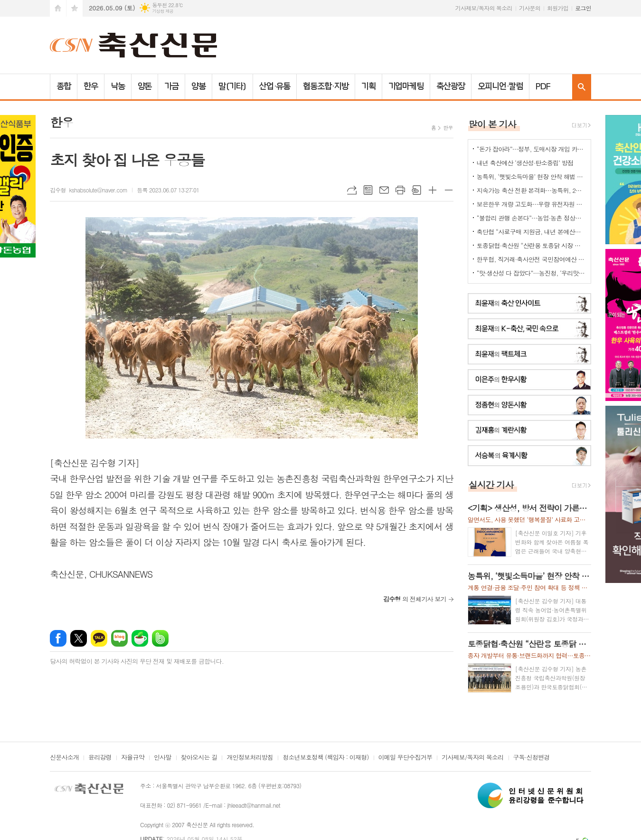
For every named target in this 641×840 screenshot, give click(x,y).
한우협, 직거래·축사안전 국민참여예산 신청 (531, 259)
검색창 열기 (582, 87)
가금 (171, 86)
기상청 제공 (163, 11)
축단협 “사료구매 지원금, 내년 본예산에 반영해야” (531, 232)
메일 (384, 190)
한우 (91, 86)
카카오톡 (99, 638)
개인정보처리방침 (250, 758)
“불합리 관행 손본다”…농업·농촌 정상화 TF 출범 (531, 218)
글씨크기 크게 (433, 190)
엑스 (79, 638)
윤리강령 (100, 758)
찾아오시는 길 (199, 758)
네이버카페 (140, 638)
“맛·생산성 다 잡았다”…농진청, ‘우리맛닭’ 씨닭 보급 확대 (531, 273)
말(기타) (232, 86)
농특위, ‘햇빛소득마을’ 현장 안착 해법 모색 (531, 177)
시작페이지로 (58, 8)
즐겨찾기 (75, 8)
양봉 (198, 86)
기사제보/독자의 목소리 (484, 8)
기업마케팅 (406, 86)
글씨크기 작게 (449, 190)
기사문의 (530, 8)
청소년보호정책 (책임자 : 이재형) (325, 758)
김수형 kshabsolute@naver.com (89, 190)
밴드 (160, 638)
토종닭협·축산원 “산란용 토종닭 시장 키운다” (531, 245)
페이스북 (58, 638)
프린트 (400, 190)
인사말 (163, 758)
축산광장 (451, 86)
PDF (543, 86)
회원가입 (558, 8)
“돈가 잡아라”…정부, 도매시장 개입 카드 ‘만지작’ (531, 149)
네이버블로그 (119, 638)
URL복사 (352, 190)
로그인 (583, 8)
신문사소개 (64, 758)
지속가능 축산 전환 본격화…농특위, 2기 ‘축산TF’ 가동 (531, 190)
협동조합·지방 (325, 86)
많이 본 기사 (492, 124)
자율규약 (133, 758)
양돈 (145, 86)
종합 (64, 86)
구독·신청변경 (532, 758)
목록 (368, 190)
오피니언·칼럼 (500, 86)
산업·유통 (275, 86)
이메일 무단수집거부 (405, 758)
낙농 (118, 86)
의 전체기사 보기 (415, 599)
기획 (368, 86)
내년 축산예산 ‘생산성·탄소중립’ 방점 (525, 163)
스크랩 (416, 190)
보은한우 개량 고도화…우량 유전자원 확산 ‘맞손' (531, 204)
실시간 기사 (491, 484)
